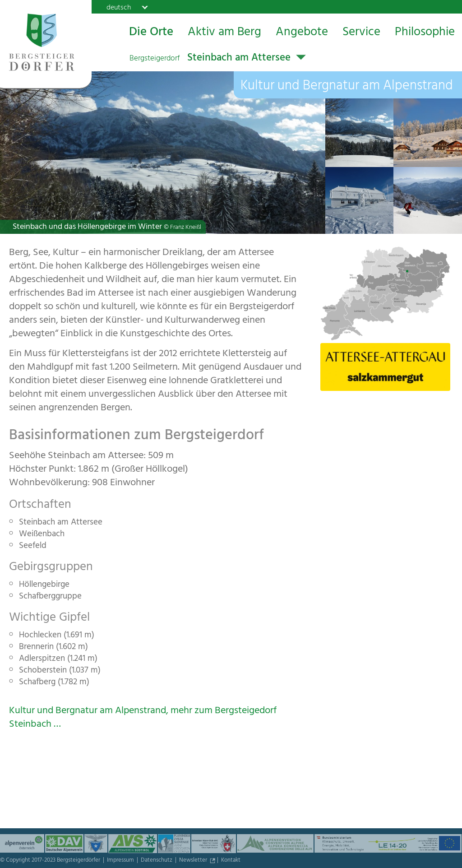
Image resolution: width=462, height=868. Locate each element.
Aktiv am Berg (224, 33)
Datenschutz (157, 861)
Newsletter (194, 861)
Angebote (302, 33)
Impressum (121, 861)
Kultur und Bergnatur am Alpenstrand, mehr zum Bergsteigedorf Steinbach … (143, 718)
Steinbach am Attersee (210, 59)
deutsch (119, 7)
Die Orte (151, 33)
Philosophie (425, 33)
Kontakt (231, 861)
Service (361, 33)
